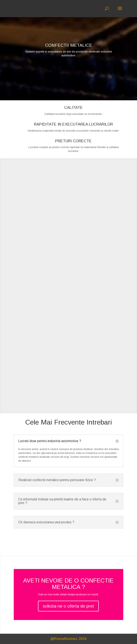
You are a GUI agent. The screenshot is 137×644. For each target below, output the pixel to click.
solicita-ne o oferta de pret (68, 606)
